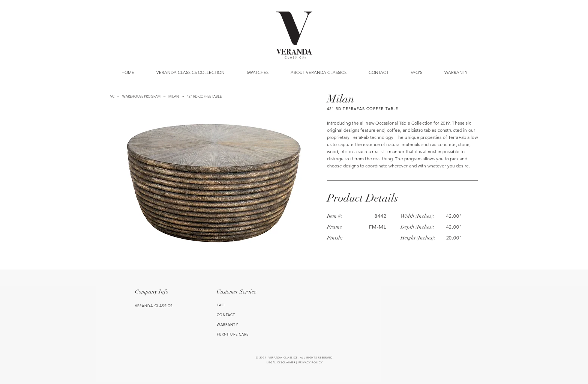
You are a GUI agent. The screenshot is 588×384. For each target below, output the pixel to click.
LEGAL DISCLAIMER (281, 362)
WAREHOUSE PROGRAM (141, 96)
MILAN (174, 96)
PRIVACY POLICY (311, 362)
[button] (257, 72)
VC (112, 96)
